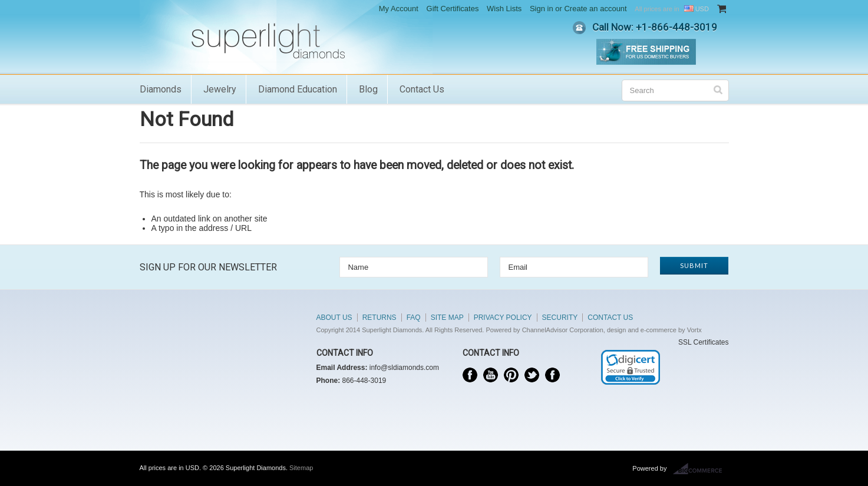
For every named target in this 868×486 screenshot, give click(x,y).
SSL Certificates (704, 342)
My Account (399, 9)
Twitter (532, 375)
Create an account (595, 9)
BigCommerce (701, 469)
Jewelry (220, 89)
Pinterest (511, 375)
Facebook (470, 375)
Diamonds (161, 89)
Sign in (542, 9)
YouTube (491, 375)
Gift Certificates (453, 9)
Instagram (552, 375)
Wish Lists (504, 9)
